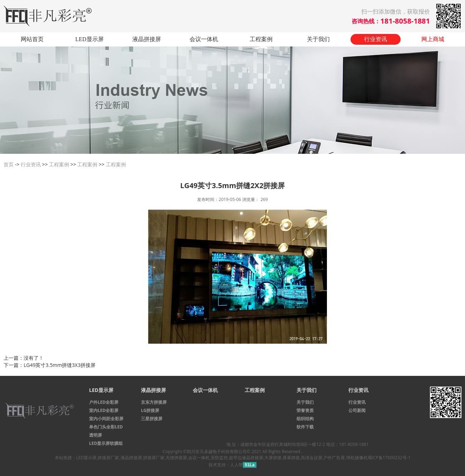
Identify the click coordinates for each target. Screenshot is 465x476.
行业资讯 (376, 39)
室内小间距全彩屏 (106, 419)
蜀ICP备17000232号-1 (389, 458)
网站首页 (32, 39)
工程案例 (261, 39)
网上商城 (433, 39)
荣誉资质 (305, 410)
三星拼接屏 (152, 419)
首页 (9, 164)
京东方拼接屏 (154, 402)
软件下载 (305, 427)
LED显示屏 (89, 39)
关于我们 (318, 39)
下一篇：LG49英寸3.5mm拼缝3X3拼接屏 (50, 365)
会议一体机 (204, 39)
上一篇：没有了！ (24, 358)
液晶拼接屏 (147, 39)
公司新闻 (357, 410)
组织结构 (305, 419)
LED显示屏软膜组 (106, 443)
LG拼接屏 (150, 410)
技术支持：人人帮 (226, 465)
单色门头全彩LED (106, 427)
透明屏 (96, 435)
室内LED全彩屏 (104, 410)
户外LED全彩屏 (104, 402)
